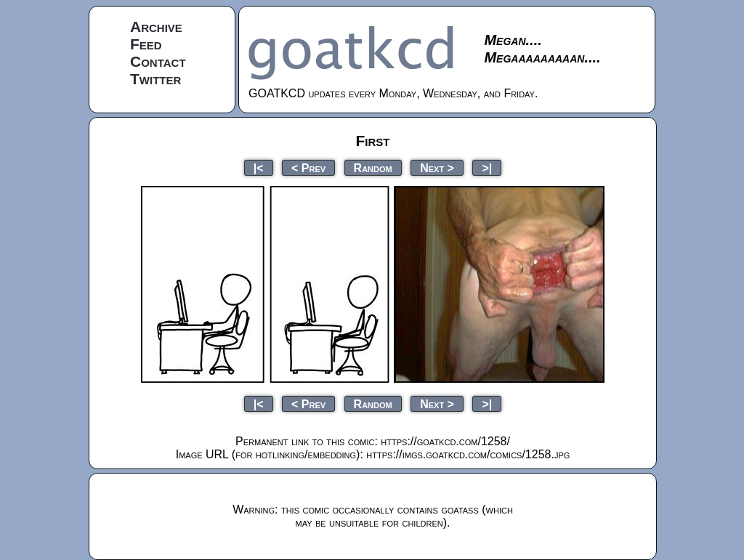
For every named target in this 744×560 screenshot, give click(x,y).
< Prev (308, 167)
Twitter (155, 79)
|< (259, 167)
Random (373, 167)
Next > (437, 167)
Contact (158, 61)
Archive (156, 27)
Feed (146, 44)
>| (487, 167)
